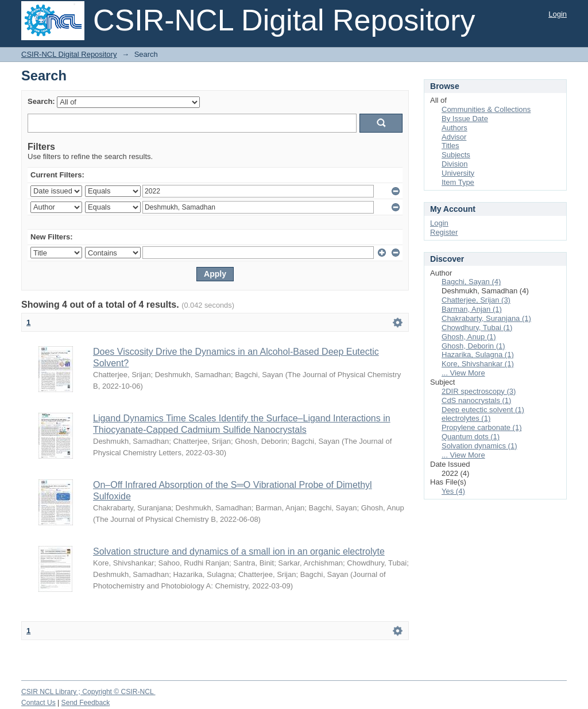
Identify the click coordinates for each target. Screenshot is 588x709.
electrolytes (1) (466, 418)
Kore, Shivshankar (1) (478, 364)
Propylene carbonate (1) (481, 427)
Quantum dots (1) (471, 437)
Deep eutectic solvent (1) (483, 410)
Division (455, 164)
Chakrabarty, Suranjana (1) (486, 318)
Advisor (454, 137)
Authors (454, 128)
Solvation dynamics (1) (479, 446)
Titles (450, 146)
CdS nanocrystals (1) (476, 400)
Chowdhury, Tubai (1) (477, 328)
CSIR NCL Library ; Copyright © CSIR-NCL (88, 692)
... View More (463, 373)
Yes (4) (453, 491)
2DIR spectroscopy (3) (479, 391)
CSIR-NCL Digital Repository (69, 54)
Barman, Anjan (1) (472, 309)
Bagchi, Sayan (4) (471, 282)
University (458, 173)
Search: (41, 101)
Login (558, 14)
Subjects (456, 155)
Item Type (458, 182)
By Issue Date (465, 119)
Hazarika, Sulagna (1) (478, 354)
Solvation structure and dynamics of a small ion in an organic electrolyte (239, 551)
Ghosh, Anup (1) (469, 337)
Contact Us (38, 703)
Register (444, 232)
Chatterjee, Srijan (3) (476, 300)
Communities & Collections (486, 109)
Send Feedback (86, 703)
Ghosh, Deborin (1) (473, 346)
